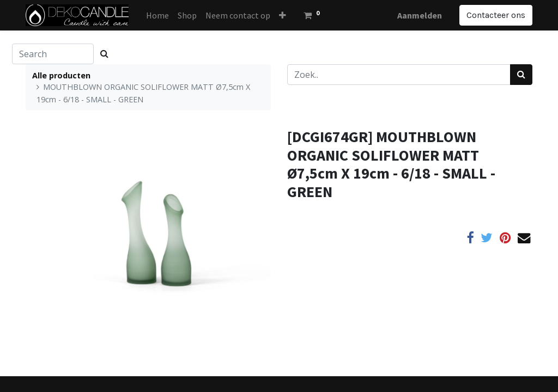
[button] (283, 15)
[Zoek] (521, 75)
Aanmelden (420, 15)
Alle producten (61, 75)
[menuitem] (157, 15)
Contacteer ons (496, 15)
